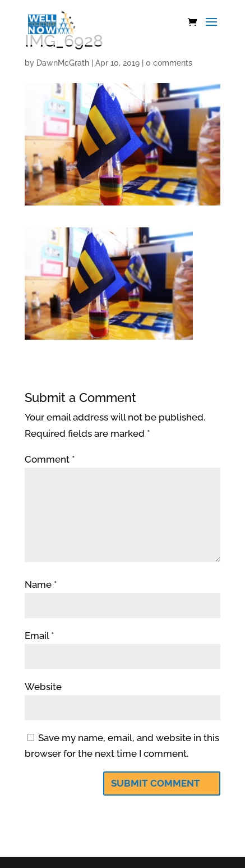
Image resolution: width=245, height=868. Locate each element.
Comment (50, 459)
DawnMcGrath (63, 63)
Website (43, 687)
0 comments (169, 63)
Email (40, 636)
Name (41, 584)
